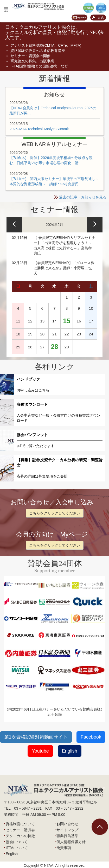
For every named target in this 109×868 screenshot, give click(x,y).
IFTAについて (17, 848)
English (70, 751)
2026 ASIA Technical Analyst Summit (39, 129)
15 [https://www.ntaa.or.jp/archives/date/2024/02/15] (67, 321)
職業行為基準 (67, 836)
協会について (17, 842)
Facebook (91, 737)
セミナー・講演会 (20, 830)
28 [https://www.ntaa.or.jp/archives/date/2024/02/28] (55, 347)
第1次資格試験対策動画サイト (36, 737)
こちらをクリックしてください (55, 513)
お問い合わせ (67, 824)
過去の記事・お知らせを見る (83, 197)
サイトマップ (67, 830)
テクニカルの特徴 (20, 836)
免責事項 (64, 848)
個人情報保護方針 (71, 842)
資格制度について (20, 824)
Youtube (40, 751)
